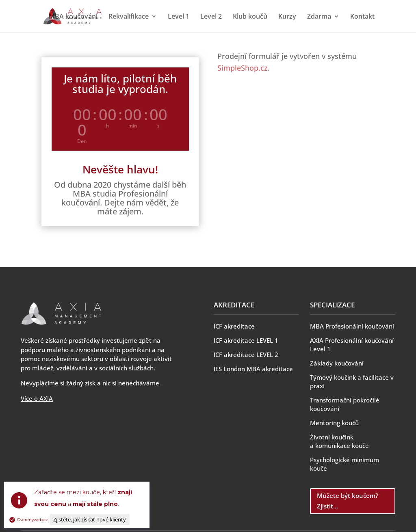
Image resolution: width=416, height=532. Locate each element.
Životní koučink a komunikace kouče (339, 441)
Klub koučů (250, 17)
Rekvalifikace (129, 17)
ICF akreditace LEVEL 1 (246, 340)
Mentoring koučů (334, 423)
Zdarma (319, 17)
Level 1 (179, 17)
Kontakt (362, 17)
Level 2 (211, 17)
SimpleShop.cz (243, 68)
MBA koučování (73, 17)
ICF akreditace (234, 326)
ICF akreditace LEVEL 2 (246, 355)
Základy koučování (337, 363)
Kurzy (287, 17)
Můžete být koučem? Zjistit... (348, 501)
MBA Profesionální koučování (352, 326)
